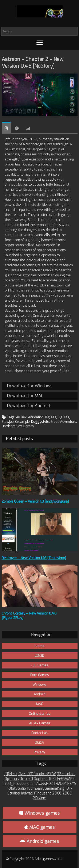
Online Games (39, 714)
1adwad (27, 793)
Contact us (39, 733)
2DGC (67, 793)
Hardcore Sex (12, 426)
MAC (39, 704)
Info (17, 128)
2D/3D (39, 656)
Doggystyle (40, 422)
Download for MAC (25, 396)
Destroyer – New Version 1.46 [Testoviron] (34, 558)
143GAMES (66, 779)
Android (40, 694)
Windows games (39, 813)
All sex (21, 417)
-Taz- (22, 774)
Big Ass (51, 417)
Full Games (39, 665)
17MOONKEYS (65, 784)
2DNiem (40, 798)
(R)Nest (11, 774)
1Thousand (42, 793)
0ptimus (12, 779)
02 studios (66, 774)
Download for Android (28, 406)
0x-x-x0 (26, 779)
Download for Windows (30, 386)
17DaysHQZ (44, 784)
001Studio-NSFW (42, 774)
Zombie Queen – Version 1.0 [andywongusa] (35, 501)
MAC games (40, 827)
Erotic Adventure (63, 422)
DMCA (39, 743)
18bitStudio (16, 789)
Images (28, 128)
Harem (29, 426)
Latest (40, 646)
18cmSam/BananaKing (46, 789)
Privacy (39, 752)
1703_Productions (18, 784)
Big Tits (63, 417)
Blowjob (8, 422)
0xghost (41, 779)
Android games (39, 841)
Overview (6, 128)
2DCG (57, 793)
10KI (52, 779)
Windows (39, 685)
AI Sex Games (39, 723)
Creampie (22, 422)
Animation (36, 417)
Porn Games (40, 675)
